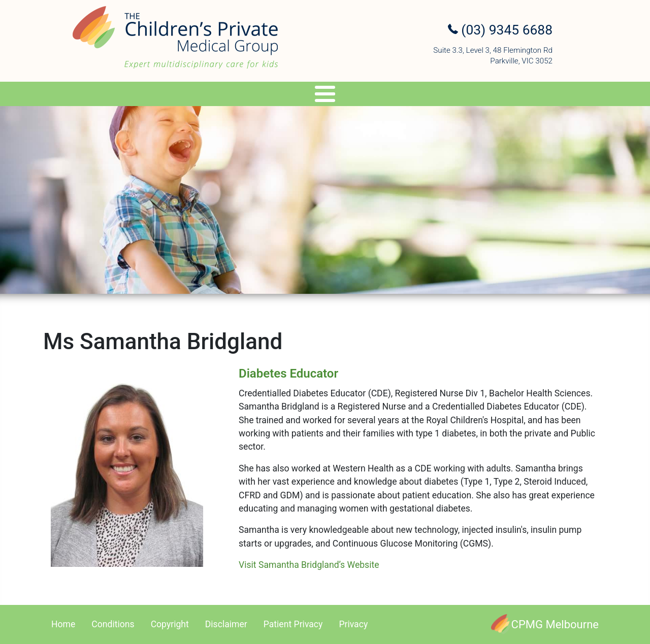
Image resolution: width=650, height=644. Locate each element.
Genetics (287, 96)
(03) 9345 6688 (500, 30)
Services (223, 96)
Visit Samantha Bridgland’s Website (309, 565)
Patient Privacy (293, 624)
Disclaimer (226, 624)
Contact (551, 96)
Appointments (400, 96)
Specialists (154, 96)
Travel (338, 96)
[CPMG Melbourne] (545, 624)
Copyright (170, 624)
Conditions (113, 624)
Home (63, 624)
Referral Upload (481, 96)
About (89, 96)
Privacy (353, 624)
